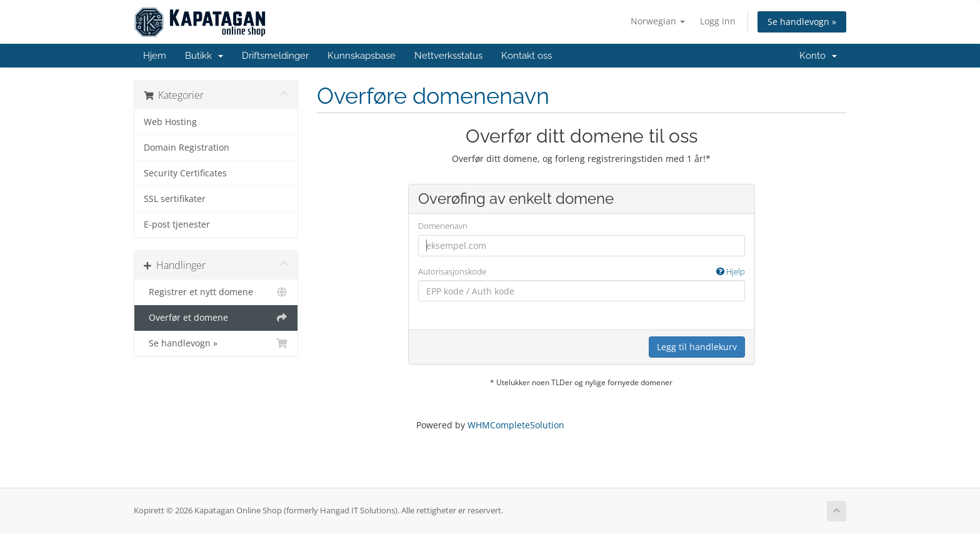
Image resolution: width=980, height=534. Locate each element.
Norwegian (658, 21)
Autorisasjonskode (582, 272)
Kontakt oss (527, 56)
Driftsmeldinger (275, 56)
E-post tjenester (177, 224)
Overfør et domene (216, 318)
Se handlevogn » (802, 22)
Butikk (204, 56)
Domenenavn (443, 226)
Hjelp (731, 271)
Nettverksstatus (448, 56)
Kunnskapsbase (362, 56)
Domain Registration (187, 148)
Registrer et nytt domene (216, 292)
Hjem (155, 56)
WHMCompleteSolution (516, 425)
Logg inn (718, 21)
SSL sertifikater (175, 199)
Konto (818, 56)
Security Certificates (185, 173)
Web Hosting (170, 122)
